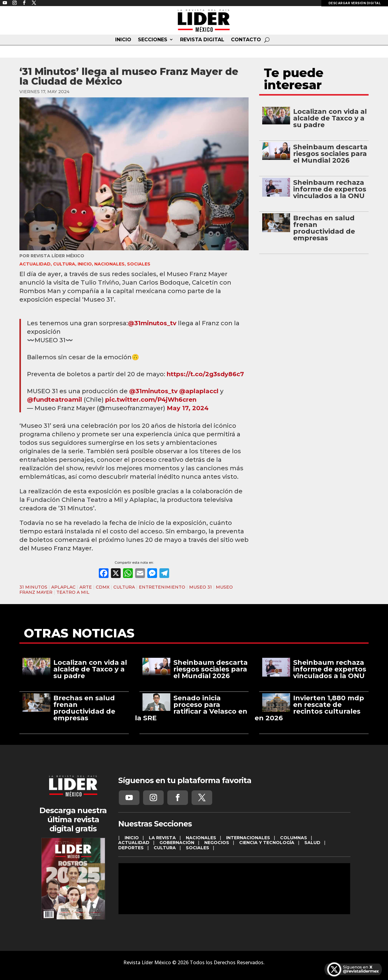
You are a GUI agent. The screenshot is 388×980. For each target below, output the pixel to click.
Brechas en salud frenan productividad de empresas (324, 228)
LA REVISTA (162, 838)
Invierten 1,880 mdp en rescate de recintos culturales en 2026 (309, 708)
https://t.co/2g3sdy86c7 (205, 374)
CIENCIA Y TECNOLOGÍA (267, 843)
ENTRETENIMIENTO (162, 587)
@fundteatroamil (55, 400)
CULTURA (64, 264)
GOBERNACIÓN (177, 843)
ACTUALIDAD (35, 264)
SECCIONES (153, 40)
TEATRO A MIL (73, 592)
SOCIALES (139, 264)
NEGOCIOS (217, 843)
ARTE (86, 587)
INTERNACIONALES (248, 838)
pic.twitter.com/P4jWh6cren (151, 400)
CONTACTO (246, 40)
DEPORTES (131, 848)
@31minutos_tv (152, 323)
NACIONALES (109, 264)
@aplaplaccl (199, 391)
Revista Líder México (57, 256)
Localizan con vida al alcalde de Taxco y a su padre (330, 118)
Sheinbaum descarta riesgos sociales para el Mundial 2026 (330, 154)
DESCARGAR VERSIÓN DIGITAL (355, 3)
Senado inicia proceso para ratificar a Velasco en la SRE (191, 708)
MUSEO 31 (201, 587)
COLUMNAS (294, 838)
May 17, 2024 (188, 408)
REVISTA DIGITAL (202, 40)
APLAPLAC (63, 587)
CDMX (103, 587)
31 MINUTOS (33, 587)
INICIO (123, 40)
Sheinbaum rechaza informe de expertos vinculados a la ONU (330, 189)
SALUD (312, 843)
